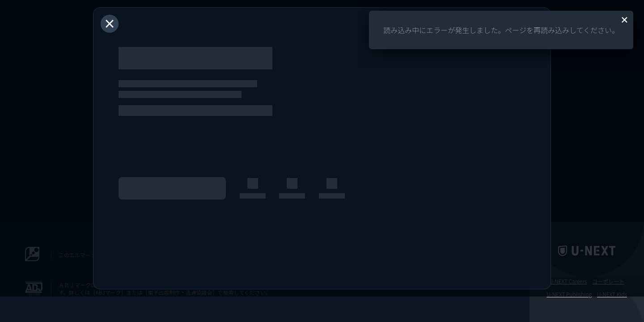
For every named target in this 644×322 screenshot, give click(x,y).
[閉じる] (110, 24)
